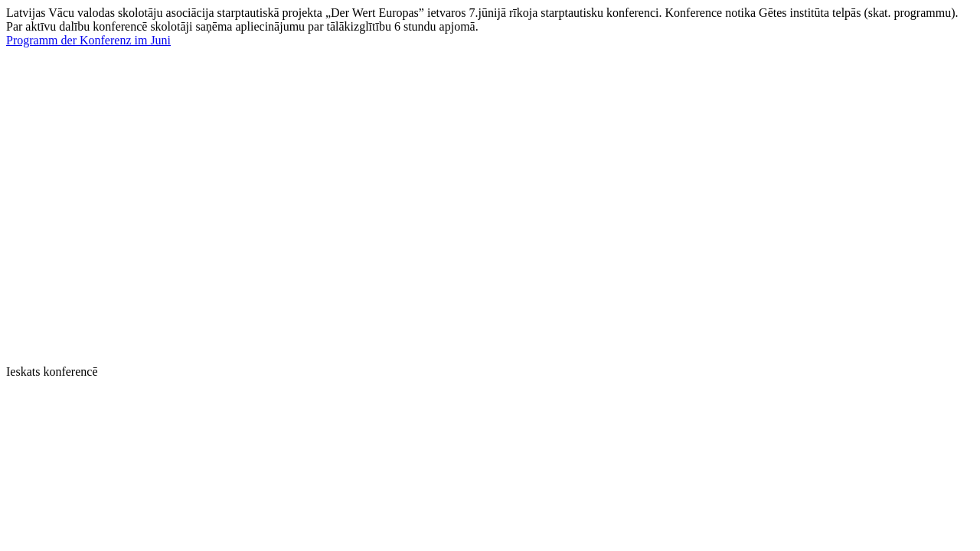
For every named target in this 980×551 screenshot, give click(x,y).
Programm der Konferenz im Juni (88, 40)
